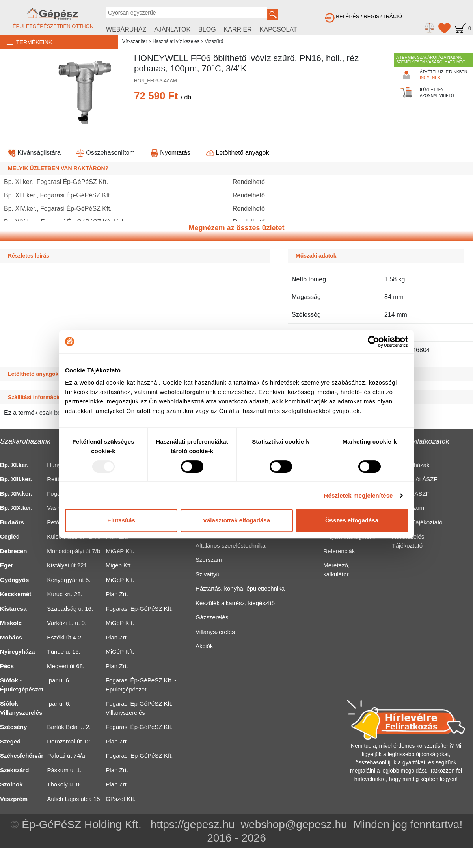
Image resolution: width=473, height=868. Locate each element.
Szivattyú (208, 574)
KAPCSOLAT (278, 29)
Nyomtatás (170, 153)
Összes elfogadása (352, 520)
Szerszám (209, 560)
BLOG (207, 29)
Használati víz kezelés (176, 41)
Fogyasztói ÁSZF (415, 479)
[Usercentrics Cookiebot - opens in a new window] (373, 342)
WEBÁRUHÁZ (126, 29)
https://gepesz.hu (193, 824)
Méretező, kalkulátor (336, 570)
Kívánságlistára (34, 153)
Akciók (204, 646)
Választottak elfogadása (236, 520)
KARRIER (238, 29)
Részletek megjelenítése (358, 495)
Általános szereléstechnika (231, 546)
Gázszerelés (212, 617)
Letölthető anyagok (238, 153)
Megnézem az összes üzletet (236, 228)
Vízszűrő (214, 41)
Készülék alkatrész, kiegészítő (235, 603)
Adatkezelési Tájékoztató (409, 541)
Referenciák (339, 551)
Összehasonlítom (106, 153)
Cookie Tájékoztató (417, 522)
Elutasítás (121, 520)
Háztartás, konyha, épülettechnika (240, 588)
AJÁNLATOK (172, 29)
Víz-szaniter (135, 41)
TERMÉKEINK (26, 42)
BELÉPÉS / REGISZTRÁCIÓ (363, 16)
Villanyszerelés (215, 632)
